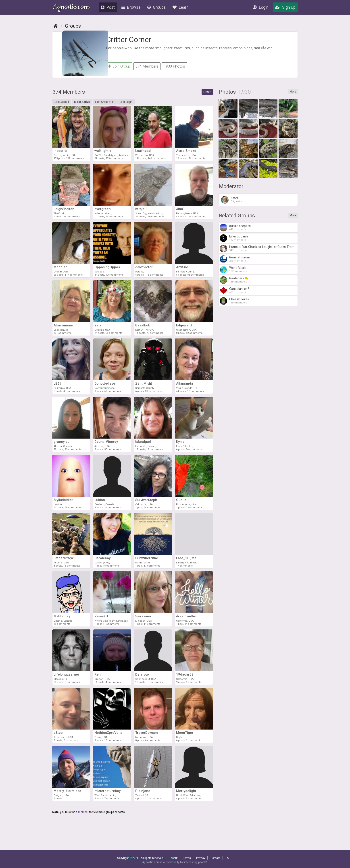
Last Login (126, 104)
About (174, 858)
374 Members (147, 66)
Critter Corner (129, 39)
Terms (187, 858)
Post (108, 7)
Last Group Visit (105, 104)
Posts (207, 94)
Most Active (82, 104)
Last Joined (62, 104)
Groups (157, 7)
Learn (181, 7)
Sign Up (285, 7)
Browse (131, 7)
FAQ (228, 858)
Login (261, 7)
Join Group (119, 66)
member (83, 814)
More (293, 94)
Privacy (201, 858)
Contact (215, 858)
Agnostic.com (71, 7)
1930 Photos (174, 66)
